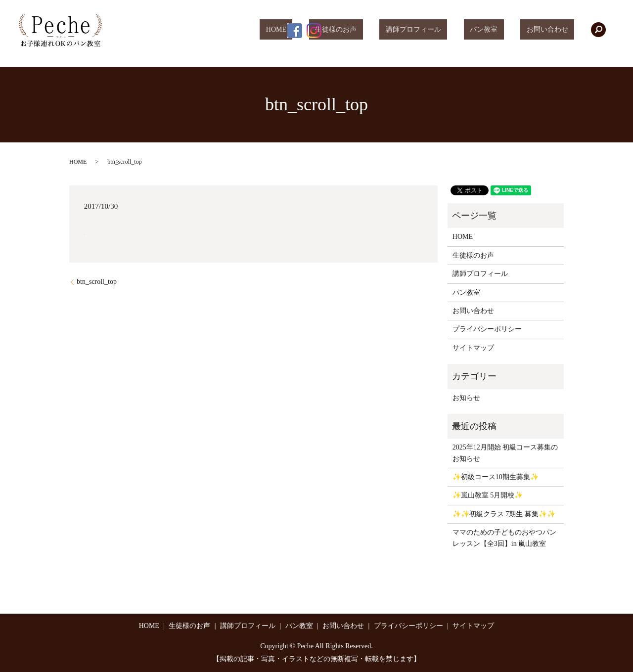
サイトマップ (473, 348)
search (598, 30)
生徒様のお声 (379, 30)
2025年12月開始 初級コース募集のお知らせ (505, 453)
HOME (332, 30)
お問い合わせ (553, 30)
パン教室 (502, 30)
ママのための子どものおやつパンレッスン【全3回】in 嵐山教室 (504, 538)
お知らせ (466, 398)
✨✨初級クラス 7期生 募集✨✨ (504, 514)
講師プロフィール (444, 30)
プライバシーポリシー (487, 329)
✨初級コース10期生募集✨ (496, 477)
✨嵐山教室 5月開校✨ (488, 495)
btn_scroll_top (97, 282)
